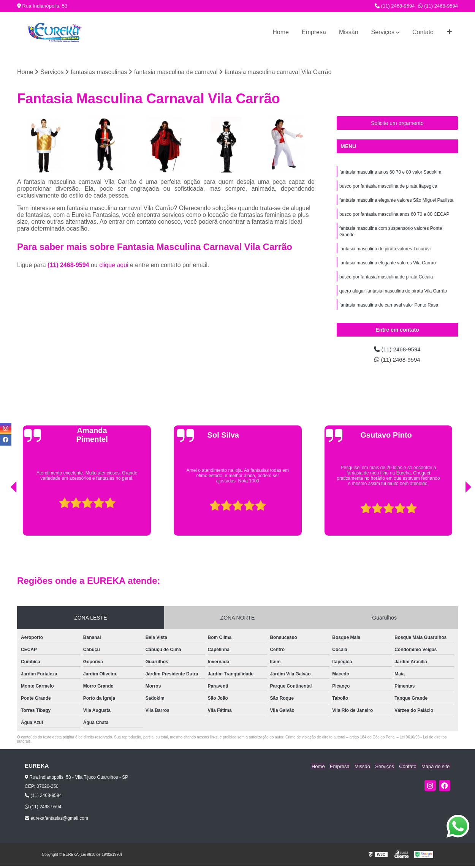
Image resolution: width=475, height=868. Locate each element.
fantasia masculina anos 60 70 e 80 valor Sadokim (390, 172)
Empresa (314, 32)
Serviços (383, 32)
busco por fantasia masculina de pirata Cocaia (386, 280)
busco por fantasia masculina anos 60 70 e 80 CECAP (394, 216)
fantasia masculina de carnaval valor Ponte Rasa (389, 309)
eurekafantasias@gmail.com (56, 821)
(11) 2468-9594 (395, 6)
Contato (423, 32)
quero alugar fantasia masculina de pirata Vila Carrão (393, 295)
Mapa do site (436, 768)
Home (281, 32)
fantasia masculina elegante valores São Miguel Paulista (396, 201)
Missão (349, 32)
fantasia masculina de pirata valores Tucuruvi (385, 251)
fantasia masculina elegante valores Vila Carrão (388, 266)
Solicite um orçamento (397, 123)
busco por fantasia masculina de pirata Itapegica (388, 187)
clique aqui (114, 265)
